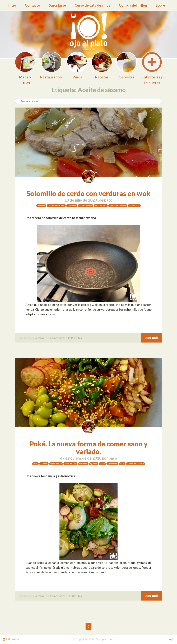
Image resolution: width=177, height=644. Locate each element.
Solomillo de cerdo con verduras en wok (88, 193)
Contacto (32, 5)
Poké (102, 464)
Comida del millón (133, 5)
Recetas (41, 206)
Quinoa (94, 464)
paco (108, 200)
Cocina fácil (134, 206)
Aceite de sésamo (118, 206)
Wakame (83, 464)
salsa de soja (101, 206)
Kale (122, 464)
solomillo (72, 206)
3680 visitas (75, 596)
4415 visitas (75, 338)
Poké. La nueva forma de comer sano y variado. (89, 448)
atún (35, 464)
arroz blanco (56, 464)
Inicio (12, 5)
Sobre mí (163, 5)
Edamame (112, 464)
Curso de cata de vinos (92, 5)
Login (171, 639)
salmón (44, 464)
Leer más (152, 337)
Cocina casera (85, 206)
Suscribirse (57, 5)
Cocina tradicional (56, 206)
